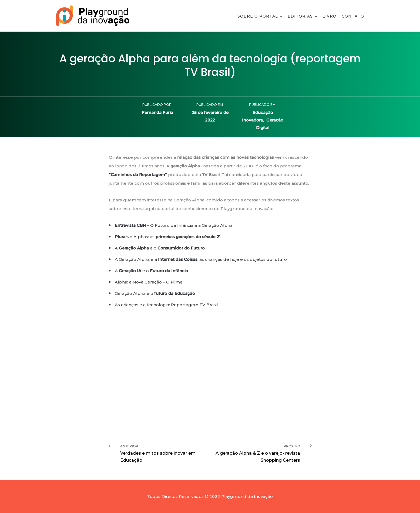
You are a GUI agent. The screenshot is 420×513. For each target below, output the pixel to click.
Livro (330, 16)
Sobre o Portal (258, 16)
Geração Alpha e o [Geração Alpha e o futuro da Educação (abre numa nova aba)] (155, 293)
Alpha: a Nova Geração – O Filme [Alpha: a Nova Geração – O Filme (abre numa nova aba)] (149, 282)
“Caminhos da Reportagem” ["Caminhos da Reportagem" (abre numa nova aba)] (138, 175)
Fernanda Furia (157, 112)
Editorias (300, 16)
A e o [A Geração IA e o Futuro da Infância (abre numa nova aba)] (151, 271)
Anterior (163, 454)
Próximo (257, 454)
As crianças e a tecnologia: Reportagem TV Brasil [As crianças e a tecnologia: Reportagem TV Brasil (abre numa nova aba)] (166, 305)
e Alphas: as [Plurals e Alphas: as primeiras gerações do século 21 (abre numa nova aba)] (168, 237)
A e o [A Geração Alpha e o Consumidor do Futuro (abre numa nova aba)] (160, 248)
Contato (353, 16)
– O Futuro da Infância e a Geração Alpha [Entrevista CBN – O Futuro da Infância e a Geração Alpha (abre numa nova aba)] (174, 225)
